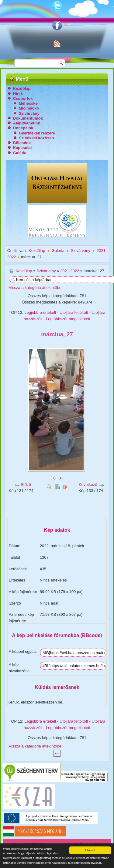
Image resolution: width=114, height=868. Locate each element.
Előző (26, 485)
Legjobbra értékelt (40, 312)
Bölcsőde (22, 143)
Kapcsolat (22, 148)
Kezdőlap (22, 88)
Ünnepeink (23, 128)
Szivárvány (29, 113)
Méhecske (28, 103)
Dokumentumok (28, 118)
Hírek (18, 94)
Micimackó (29, 108)
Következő (88, 485)
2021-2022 (70, 271)
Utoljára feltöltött (74, 312)
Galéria (20, 153)
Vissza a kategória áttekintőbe (35, 288)
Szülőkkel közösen (36, 138)
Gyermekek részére (37, 133)
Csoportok (23, 98)
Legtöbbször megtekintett (68, 319)
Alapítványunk (27, 123)
